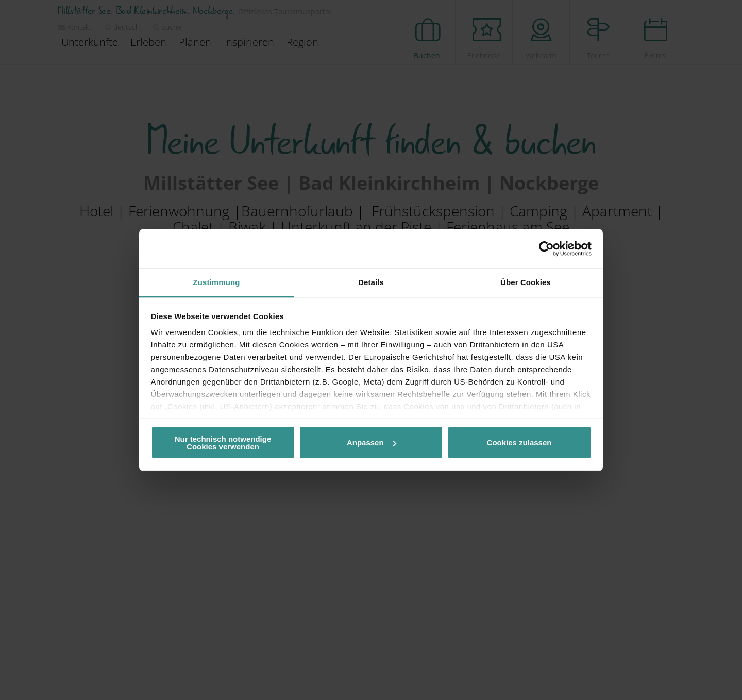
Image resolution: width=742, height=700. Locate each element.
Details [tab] (371, 282)
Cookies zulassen (519, 443)
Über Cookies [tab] (526, 282)
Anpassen (372, 443)
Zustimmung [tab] (217, 282)
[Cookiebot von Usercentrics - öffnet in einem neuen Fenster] (546, 248)
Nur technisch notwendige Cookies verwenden (223, 442)
